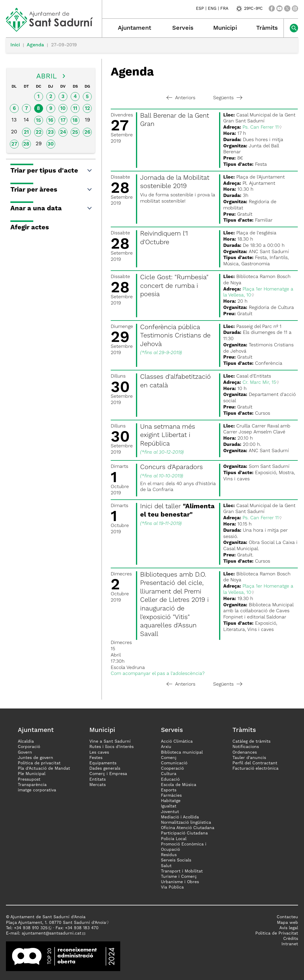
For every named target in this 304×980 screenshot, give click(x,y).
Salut (166, 866)
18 (75, 120)
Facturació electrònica (255, 768)
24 (63, 132)
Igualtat (169, 806)
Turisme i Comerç (179, 877)
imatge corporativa (37, 790)
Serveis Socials (176, 860)
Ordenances (245, 752)
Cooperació (172, 768)
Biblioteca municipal (182, 752)
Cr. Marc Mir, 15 (259, 383)
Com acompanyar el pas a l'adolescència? (158, 674)
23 (51, 132)
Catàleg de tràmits (251, 741)
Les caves (99, 752)
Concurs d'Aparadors (171, 467)
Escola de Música (179, 785)
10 (63, 109)
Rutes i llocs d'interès (111, 747)
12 (87, 109)
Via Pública (172, 887)
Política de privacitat (39, 763)
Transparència (32, 785)
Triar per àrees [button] (52, 190)
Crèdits (291, 939)
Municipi (225, 28)
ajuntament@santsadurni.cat (52, 933)
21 (26, 132)
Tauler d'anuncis (249, 758)
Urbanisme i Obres (180, 882)
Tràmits (267, 28)
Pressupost (29, 779)
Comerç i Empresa (108, 774)
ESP (200, 9)
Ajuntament (134, 28)
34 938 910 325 (32, 928)
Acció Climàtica (177, 741)
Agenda (35, 45)
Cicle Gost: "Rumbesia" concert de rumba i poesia (174, 286)
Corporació (29, 747)
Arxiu (166, 747)
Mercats (98, 785)
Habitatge (171, 801)
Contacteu (287, 917)
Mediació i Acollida (180, 817)
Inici (15, 45)
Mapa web (288, 923)
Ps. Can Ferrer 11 (261, 127)
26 (87, 132)
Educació (170, 779)
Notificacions (246, 747)
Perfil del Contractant (255, 763)
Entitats (98, 779)
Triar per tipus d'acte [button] (52, 171)
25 (75, 132)
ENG (212, 9)
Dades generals (105, 768)
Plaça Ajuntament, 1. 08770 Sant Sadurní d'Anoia (56, 923)
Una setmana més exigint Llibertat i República (168, 435)
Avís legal (289, 928)
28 (26, 144)
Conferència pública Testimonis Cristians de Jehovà (175, 336)
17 (63, 120)
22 (39, 132)
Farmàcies (171, 796)
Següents (228, 98)
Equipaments (103, 763)
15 (38, 120)
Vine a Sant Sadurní (110, 741)
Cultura (169, 774)
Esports (169, 790)
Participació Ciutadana (184, 833)
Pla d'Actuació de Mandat (44, 768)
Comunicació (174, 763)
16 (51, 120)
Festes (96, 758)
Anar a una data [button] (52, 209)
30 (51, 144)
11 (75, 109)
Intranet (290, 944)
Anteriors (181, 98)
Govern (25, 752)
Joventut (170, 812)
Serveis (183, 28)
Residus (169, 855)
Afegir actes (30, 228)
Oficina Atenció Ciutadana (188, 828)
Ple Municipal (32, 774)
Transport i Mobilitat (182, 871)
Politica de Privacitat (277, 933)
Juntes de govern (35, 758)
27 (14, 144)
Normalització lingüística (186, 823)
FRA (224, 9)
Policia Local (174, 839)
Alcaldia (26, 741)
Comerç (169, 758)
